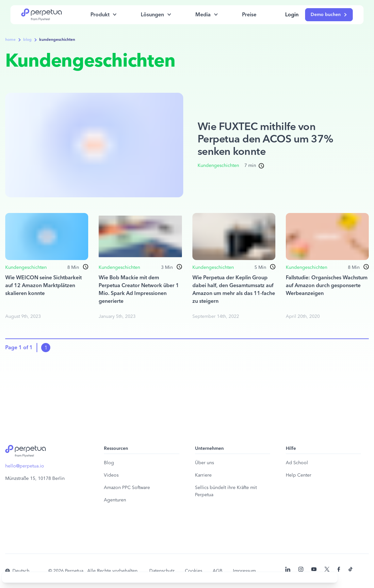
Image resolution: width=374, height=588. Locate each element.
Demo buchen (329, 15)
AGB (218, 571)
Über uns (204, 463)
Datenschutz (162, 571)
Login (292, 15)
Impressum (244, 571)
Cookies (194, 571)
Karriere (203, 475)
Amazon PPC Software (127, 488)
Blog (109, 463)
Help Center (299, 475)
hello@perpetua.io (25, 466)
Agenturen (115, 500)
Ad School (297, 463)
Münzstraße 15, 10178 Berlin (35, 479)
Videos (111, 475)
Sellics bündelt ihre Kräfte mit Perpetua (226, 491)
